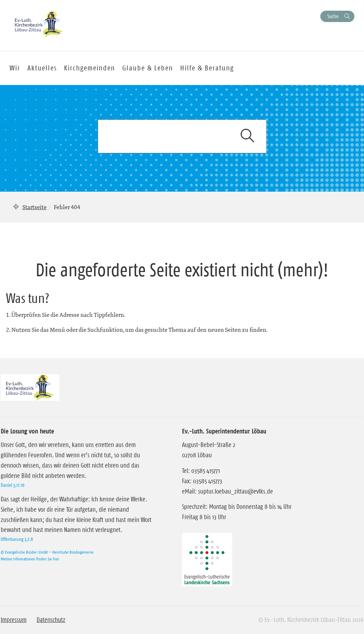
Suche (333, 16)
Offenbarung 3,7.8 (17, 539)
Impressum (14, 620)
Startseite (34, 207)
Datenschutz (51, 620)
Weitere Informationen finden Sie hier (30, 559)
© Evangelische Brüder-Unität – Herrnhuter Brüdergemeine (47, 552)
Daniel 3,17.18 (13, 485)
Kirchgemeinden (90, 68)
